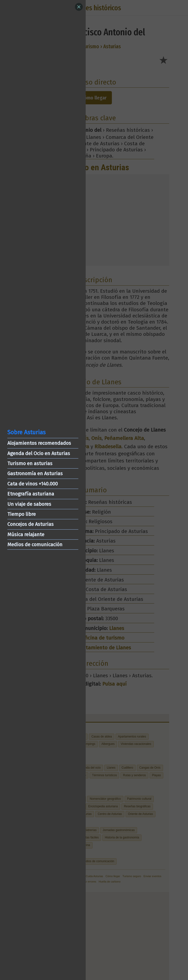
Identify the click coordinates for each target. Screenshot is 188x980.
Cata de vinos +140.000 (33, 484)
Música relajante (26, 534)
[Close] (79, 7)
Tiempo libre (22, 514)
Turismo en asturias (30, 463)
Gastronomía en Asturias (35, 473)
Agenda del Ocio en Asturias (39, 453)
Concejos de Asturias (30, 524)
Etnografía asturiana (31, 494)
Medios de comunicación (35, 544)
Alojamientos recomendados (39, 443)
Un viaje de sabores (29, 504)
